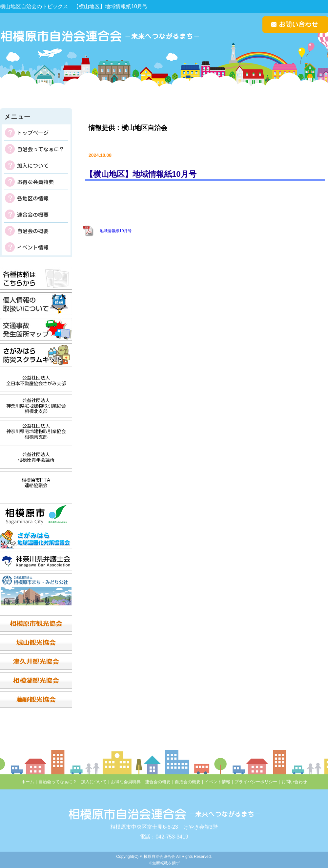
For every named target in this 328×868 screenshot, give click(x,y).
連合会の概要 (36, 214)
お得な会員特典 (36, 182)
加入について (36, 165)
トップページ (36, 133)
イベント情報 (36, 247)
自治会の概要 (36, 231)
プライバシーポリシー (256, 782)
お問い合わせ (294, 782)
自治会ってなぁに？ (36, 149)
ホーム (28, 782)
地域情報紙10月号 (116, 231)
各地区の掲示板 (36, 198)
